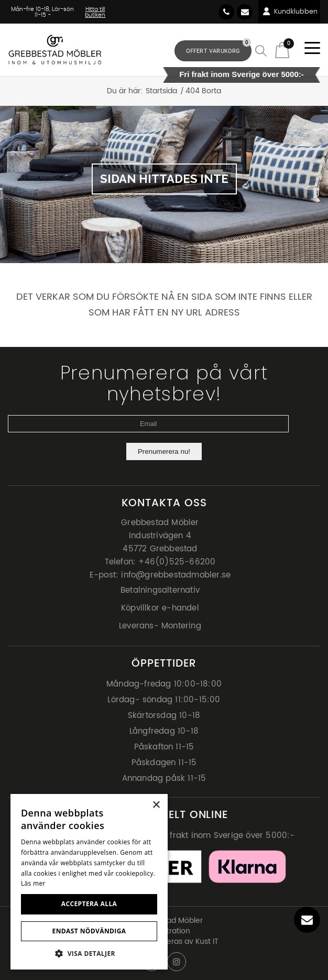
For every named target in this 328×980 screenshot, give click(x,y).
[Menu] (308, 49)
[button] (89, 954)
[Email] (148, 424)
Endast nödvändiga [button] (89, 931)
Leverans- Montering (160, 626)
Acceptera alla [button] (89, 904)
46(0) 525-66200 (226, 12)
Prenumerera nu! (164, 451)
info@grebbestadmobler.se (245, 12)
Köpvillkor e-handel (160, 608)
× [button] (156, 805)
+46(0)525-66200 (177, 562)
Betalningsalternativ (160, 590)
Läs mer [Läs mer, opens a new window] (33, 883)
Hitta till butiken (95, 12)
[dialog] (89, 882)
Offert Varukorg (219, 47)
